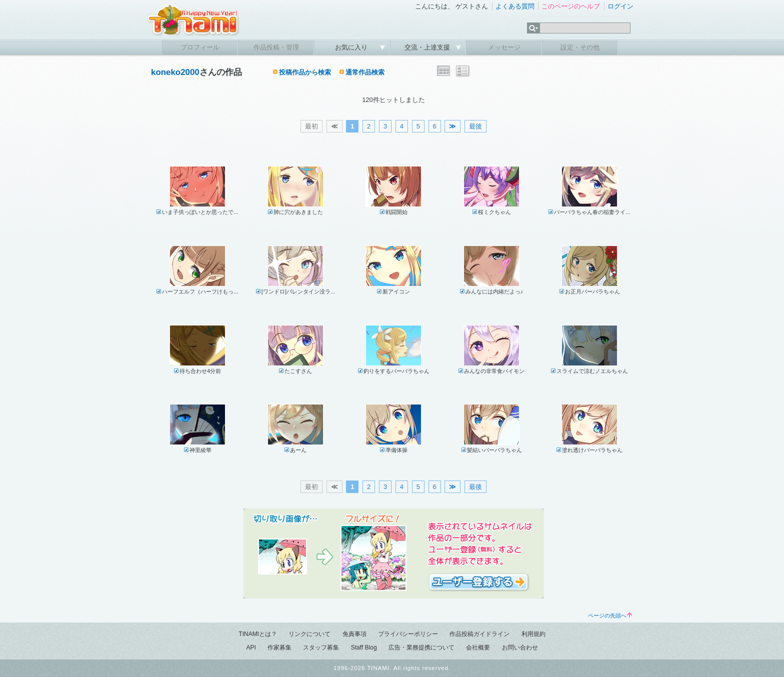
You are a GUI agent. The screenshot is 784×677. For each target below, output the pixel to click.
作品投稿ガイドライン (479, 634)
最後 (475, 126)
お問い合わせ (520, 647)
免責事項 (354, 634)
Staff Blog (364, 647)
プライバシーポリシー (408, 634)
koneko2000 (175, 72)
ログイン (620, 6)
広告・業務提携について (421, 647)
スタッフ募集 (321, 647)
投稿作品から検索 (305, 72)
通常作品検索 (365, 72)
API (251, 647)
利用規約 (533, 634)
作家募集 (279, 647)
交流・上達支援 (428, 47)
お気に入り (352, 47)
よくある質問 (515, 6)
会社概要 (478, 647)
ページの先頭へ (610, 615)
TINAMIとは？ (258, 634)
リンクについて (309, 634)
